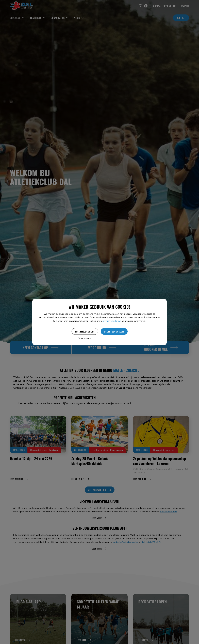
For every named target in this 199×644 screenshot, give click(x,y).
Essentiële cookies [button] (85, 331)
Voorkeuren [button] (85, 338)
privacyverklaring (112, 321)
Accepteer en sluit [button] (114, 331)
